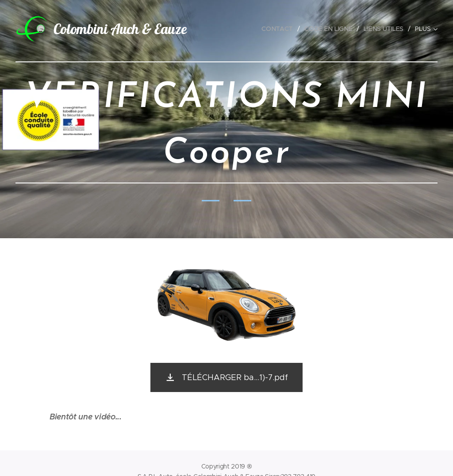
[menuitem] (281, 29)
